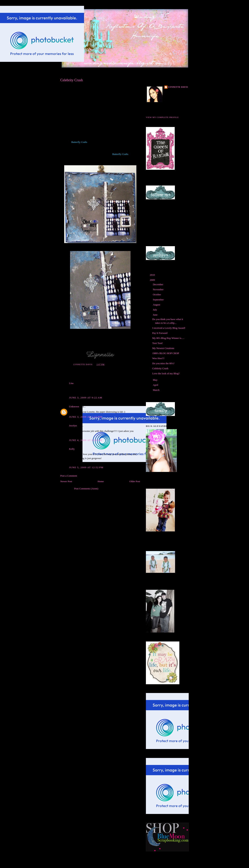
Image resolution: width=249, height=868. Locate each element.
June (156, 315)
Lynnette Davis (178, 87)
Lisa (71, 383)
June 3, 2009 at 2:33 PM (85, 417)
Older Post (135, 481)
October (157, 294)
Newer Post (66, 481)
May (156, 380)
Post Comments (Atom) (86, 489)
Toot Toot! (157, 343)
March (157, 390)
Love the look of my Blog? (166, 373)
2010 (153, 275)
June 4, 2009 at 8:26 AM (86, 440)
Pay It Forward (160, 333)
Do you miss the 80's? (163, 363)
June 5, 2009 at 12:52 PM (86, 467)
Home (101, 481)
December (158, 284)
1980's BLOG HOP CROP (166, 353)
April (156, 385)
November (159, 289)
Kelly (72, 449)
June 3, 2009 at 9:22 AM (86, 398)
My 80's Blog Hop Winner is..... (168, 338)
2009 (153, 280)
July (155, 310)
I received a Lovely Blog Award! (169, 328)
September (159, 300)
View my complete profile (162, 117)
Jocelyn (73, 426)
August (157, 305)
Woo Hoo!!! (158, 358)
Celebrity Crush (160, 368)
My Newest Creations (163, 348)
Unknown (74, 406)
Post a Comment (69, 476)
